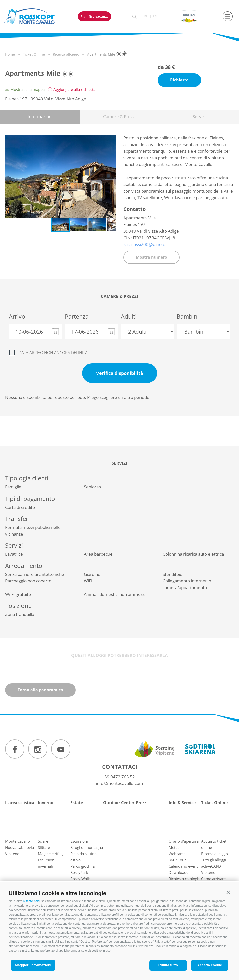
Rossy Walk (80, 879)
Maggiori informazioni (33, 965)
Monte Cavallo (17, 841)
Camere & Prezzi (119, 116)
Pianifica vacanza (94, 16)
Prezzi (142, 803)
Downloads (178, 872)
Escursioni (79, 841)
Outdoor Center (119, 803)
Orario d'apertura (184, 841)
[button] (228, 892)
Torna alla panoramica (40, 690)
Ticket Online (214, 803)
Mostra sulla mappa (25, 89)
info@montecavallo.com (120, 783)
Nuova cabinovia (19, 847)
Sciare (43, 841)
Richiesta (179, 80)
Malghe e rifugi (51, 854)
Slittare (44, 847)
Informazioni (40, 116)
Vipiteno (12, 854)
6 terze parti (32, 901)
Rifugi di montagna (87, 847)
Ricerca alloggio (215, 854)
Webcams (177, 854)
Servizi (199, 116)
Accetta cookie (210, 965)
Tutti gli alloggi (214, 860)
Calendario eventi (184, 866)
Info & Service (182, 803)
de (146, 16)
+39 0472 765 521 (120, 777)
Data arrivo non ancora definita (53, 353)
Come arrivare (213, 879)
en (155, 16)
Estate (77, 803)
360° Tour (177, 860)
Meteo (174, 847)
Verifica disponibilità (120, 373)
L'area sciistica (20, 803)
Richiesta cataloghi (185, 879)
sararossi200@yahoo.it (146, 244)
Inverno (46, 803)
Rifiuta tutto (168, 965)
